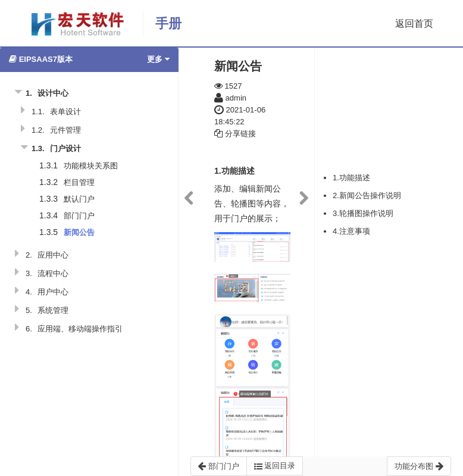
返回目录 (275, 466)
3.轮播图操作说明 (363, 213)
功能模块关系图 (91, 166)
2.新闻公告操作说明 (367, 195)
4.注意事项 (351, 231)
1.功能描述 (351, 178)
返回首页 (414, 24)
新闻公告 (79, 232)
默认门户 (79, 199)
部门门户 (79, 216)
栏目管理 (79, 182)
